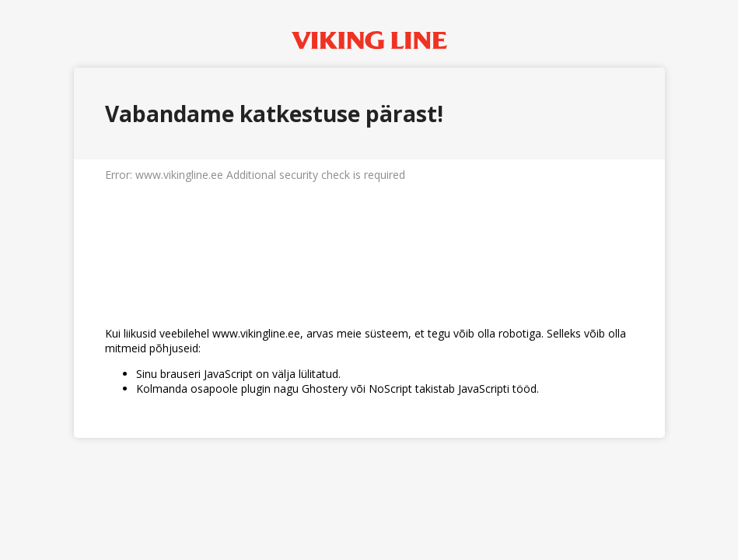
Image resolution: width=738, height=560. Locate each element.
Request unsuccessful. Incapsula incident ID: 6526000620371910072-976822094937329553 (369, 280)
